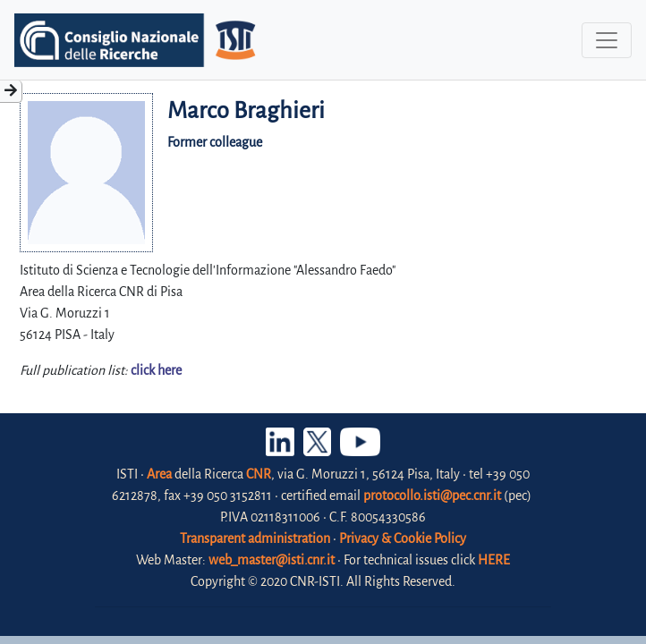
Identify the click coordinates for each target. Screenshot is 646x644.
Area (159, 474)
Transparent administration (255, 538)
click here (156, 370)
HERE (494, 560)
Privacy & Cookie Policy (403, 538)
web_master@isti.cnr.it (272, 560)
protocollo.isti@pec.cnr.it (432, 496)
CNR (259, 474)
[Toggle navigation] (607, 40)
